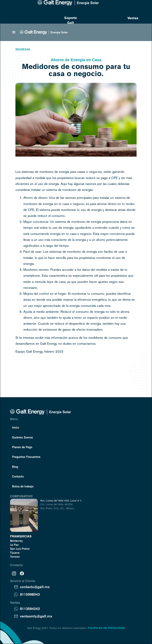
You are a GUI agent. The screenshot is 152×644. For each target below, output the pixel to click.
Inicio (16, 427)
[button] (14, 32)
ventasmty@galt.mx (36, 616)
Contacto (18, 476)
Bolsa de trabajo (23, 486)
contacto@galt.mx (35, 587)
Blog (15, 467)
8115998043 (30, 594)
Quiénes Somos (23, 437)
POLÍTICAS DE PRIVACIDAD (106, 628)
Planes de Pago (22, 447)
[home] (44, 32)
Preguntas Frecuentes (26, 457)
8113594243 (30, 609)
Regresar (23, 49)
